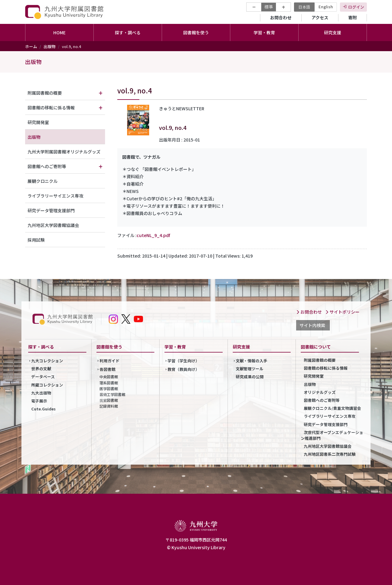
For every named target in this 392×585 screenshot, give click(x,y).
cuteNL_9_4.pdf (153, 235)
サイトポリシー (342, 312)
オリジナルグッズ (320, 392)
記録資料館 (109, 406)
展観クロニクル (43, 181)
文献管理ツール (250, 369)
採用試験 (36, 240)
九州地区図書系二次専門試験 (330, 454)
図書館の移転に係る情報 (51, 108)
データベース (43, 377)
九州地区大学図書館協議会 (53, 225)
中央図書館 (109, 377)
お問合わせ (281, 17)
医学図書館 (109, 389)
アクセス (320, 17)
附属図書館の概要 (45, 93)
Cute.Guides (43, 409)
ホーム (31, 46)
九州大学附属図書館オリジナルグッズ (64, 152)
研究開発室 (38, 122)
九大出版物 (41, 393)
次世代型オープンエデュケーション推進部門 (332, 435)
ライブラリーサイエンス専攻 (55, 196)
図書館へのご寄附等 (47, 166)
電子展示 (39, 401)
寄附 (352, 17)
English (326, 7)
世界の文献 (41, 369)
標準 (269, 7)
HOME (59, 32)
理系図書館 (109, 383)
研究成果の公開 (250, 377)
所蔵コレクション (47, 385)
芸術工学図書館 (112, 394)
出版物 (49, 46)
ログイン (356, 7)
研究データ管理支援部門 (51, 210)
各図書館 (107, 369)
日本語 (304, 7)
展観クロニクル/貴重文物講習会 (332, 408)
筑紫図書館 (109, 400)
